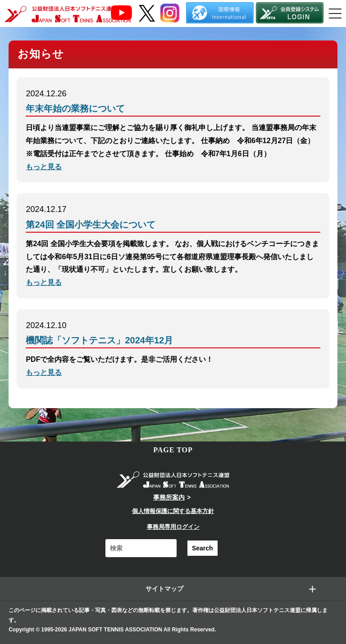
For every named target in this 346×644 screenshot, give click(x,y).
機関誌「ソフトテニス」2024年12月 (99, 340)
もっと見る (44, 167)
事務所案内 (169, 497)
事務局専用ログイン (173, 527)
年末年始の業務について (75, 108)
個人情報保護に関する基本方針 (173, 511)
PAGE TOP (173, 450)
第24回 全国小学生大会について (91, 225)
